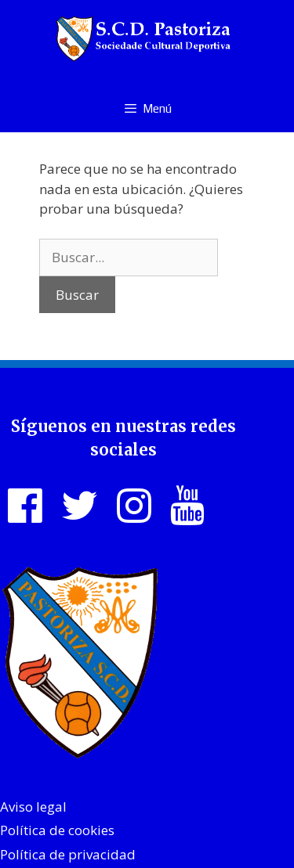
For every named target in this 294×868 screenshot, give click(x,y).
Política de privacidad (68, 854)
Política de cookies (57, 830)
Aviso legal (33, 807)
